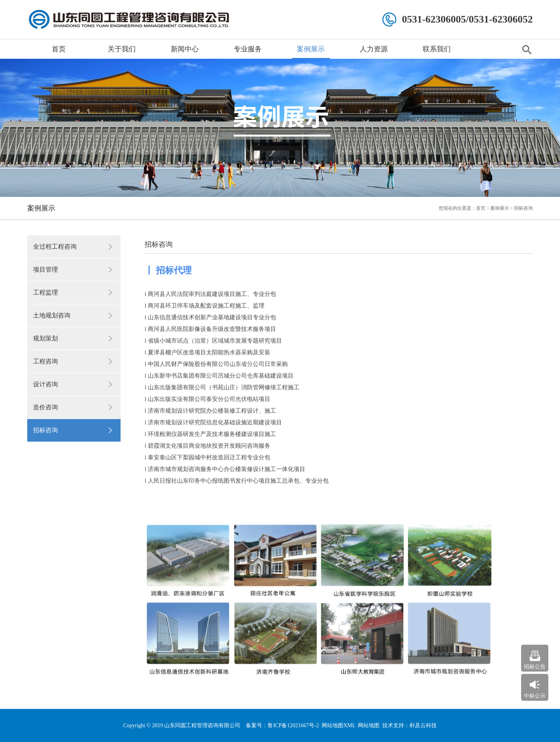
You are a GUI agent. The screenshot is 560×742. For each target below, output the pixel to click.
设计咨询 (45, 384)
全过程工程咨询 (55, 246)
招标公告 (535, 667)
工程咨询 (45, 361)
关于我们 (122, 49)
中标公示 (535, 696)
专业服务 (248, 49)
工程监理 (45, 292)
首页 (59, 49)
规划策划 (45, 338)
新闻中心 (185, 49)
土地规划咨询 (52, 315)
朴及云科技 (423, 725)
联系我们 (437, 49)
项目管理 (45, 269)
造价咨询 (45, 407)
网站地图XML (339, 725)
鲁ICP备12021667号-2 (293, 725)
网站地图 (369, 725)
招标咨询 (45, 430)
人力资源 (374, 49)
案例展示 (311, 49)
